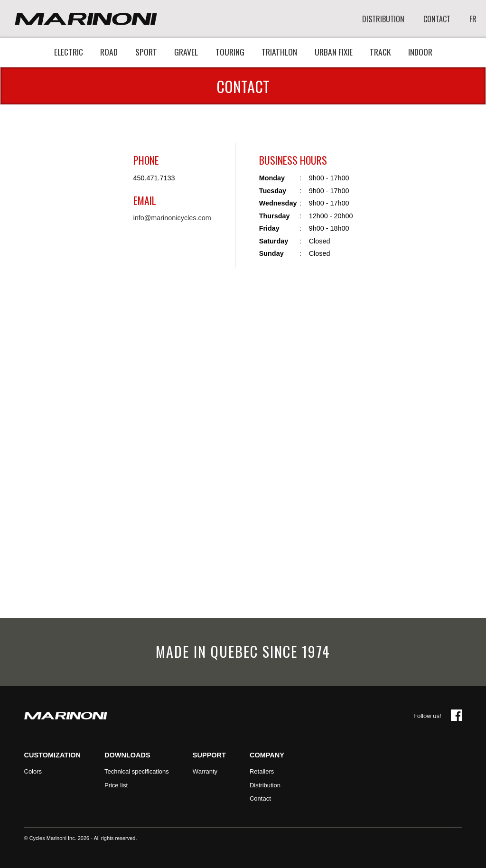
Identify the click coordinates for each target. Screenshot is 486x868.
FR (473, 19)
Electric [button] (69, 52)
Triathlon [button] (279, 52)
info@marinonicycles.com (172, 218)
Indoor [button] (420, 52)
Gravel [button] (186, 52)
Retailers (262, 771)
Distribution (265, 785)
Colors (33, 771)
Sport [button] (146, 52)
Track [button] (380, 52)
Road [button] (109, 52)
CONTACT (437, 19)
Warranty (205, 771)
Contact (260, 798)
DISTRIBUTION (383, 19)
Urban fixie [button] (334, 52)
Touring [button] (230, 52)
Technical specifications (137, 771)
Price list (116, 785)
